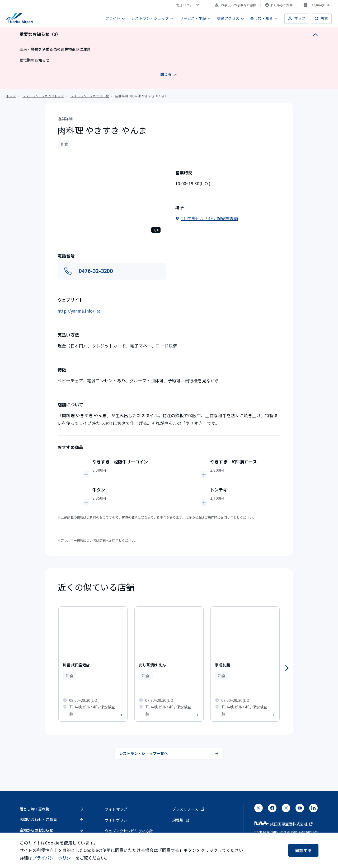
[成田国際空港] (20, 18)
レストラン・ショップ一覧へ (169, 753)
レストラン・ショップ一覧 (90, 96)
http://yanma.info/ (79, 311)
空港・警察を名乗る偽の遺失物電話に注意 (55, 49)
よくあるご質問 (279, 5)
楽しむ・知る (264, 18)
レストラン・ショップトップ (43, 96)
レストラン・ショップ (153, 18)
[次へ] (287, 668)
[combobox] (316, 5)
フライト (116, 18)
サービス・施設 (196, 18)
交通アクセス (231, 18)
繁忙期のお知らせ (34, 60)
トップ (11, 96)
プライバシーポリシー (54, 858)
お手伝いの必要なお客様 (236, 5)
